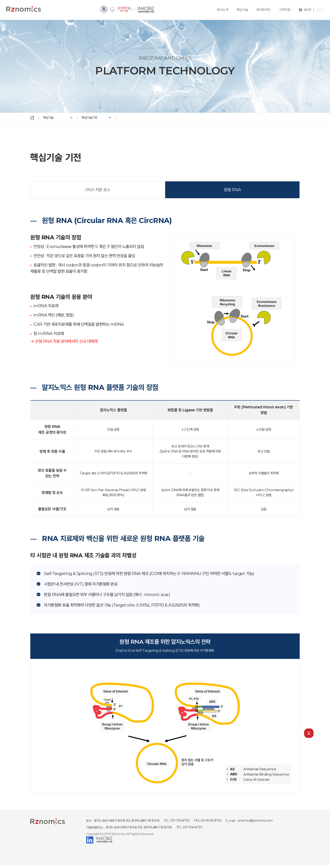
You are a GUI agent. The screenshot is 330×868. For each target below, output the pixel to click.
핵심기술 (242, 10)
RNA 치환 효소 (98, 190)
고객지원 (285, 10)
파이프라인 (263, 10)
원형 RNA (232, 190)
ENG (320, 10)
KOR (308, 10)
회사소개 (222, 10)
